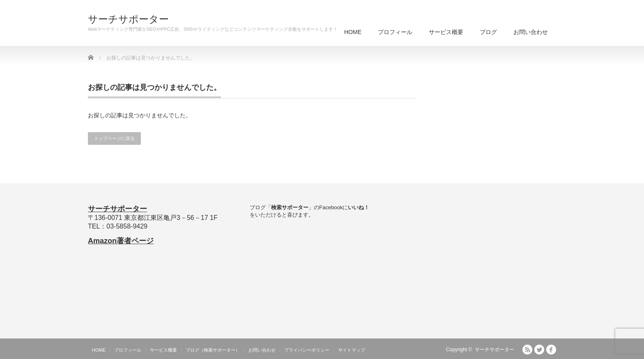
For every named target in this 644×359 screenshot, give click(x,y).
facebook (551, 350)
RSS (527, 350)
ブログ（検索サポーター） (213, 350)
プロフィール (395, 32)
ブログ (488, 32)
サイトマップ (352, 350)
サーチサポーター (128, 19)
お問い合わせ (531, 32)
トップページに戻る (114, 138)
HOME (353, 32)
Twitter (539, 350)
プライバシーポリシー (307, 350)
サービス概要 (446, 32)
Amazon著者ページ (121, 241)
